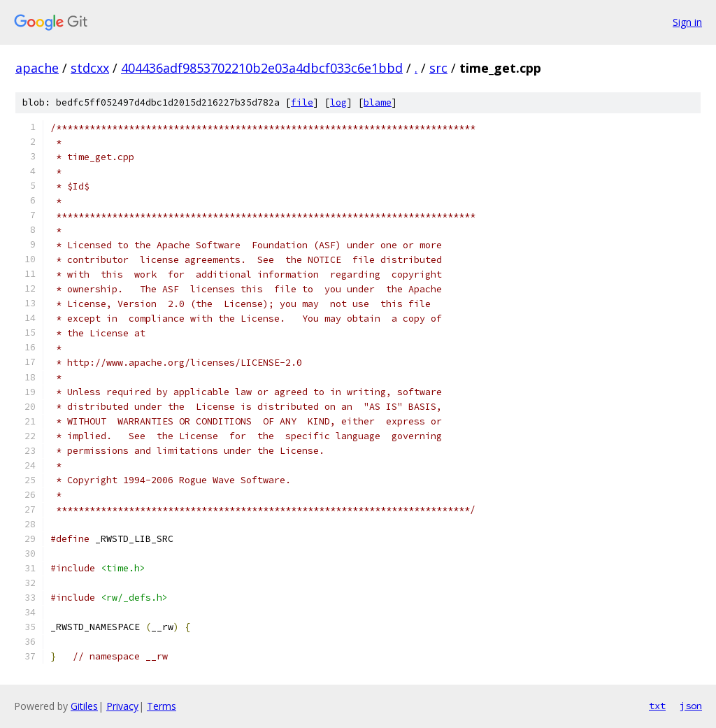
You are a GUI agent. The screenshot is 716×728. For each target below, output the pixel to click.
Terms (162, 706)
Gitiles (84, 706)
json (691, 706)
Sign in (687, 22)
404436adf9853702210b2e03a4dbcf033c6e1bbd (262, 68)
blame (378, 102)
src (438, 68)
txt (657, 706)
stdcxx (90, 68)
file (302, 102)
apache (37, 68)
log (338, 102)
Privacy (122, 706)
